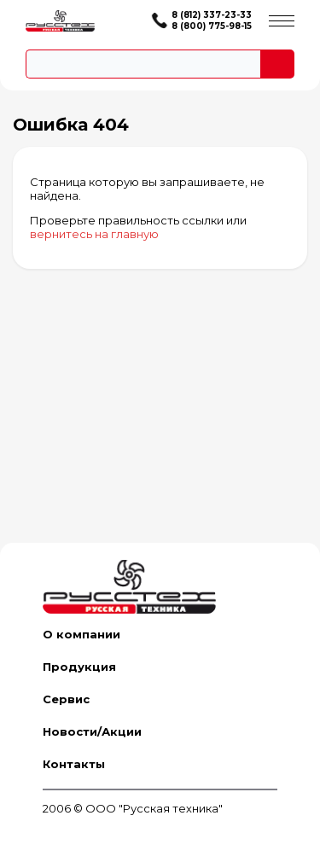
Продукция (79, 667)
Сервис (66, 699)
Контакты (74, 764)
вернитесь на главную (94, 234)
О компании (81, 634)
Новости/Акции (92, 731)
